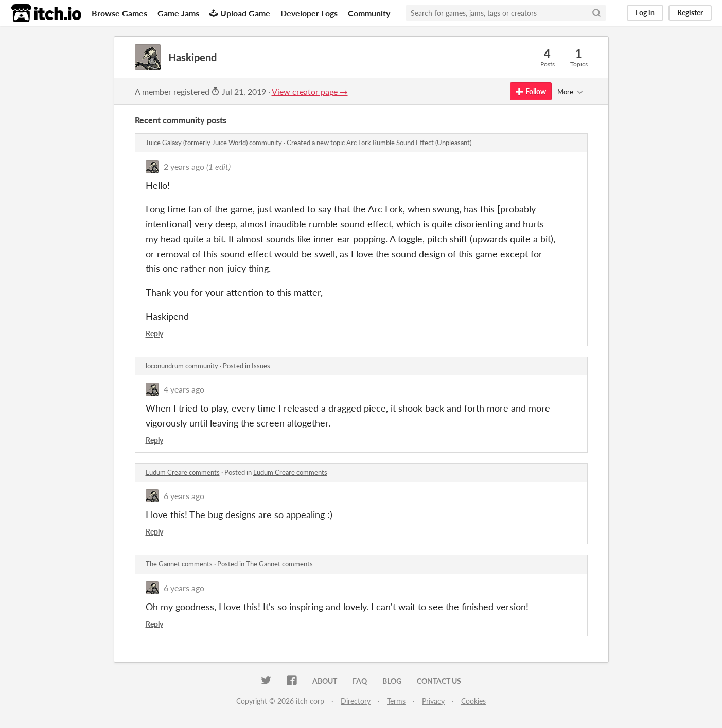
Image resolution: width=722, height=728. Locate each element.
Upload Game (240, 13)
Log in (645, 13)
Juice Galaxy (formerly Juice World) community (214, 143)
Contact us (439, 681)
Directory (356, 701)
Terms (396, 701)
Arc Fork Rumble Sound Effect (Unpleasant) (409, 143)
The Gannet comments (179, 564)
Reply (154, 334)
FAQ (360, 681)
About (325, 681)
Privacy (433, 701)
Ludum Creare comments (183, 472)
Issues (261, 366)
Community (369, 13)
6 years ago (184, 496)
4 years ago (184, 389)
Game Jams (178, 13)
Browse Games (119, 13)
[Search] (596, 13)
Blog (392, 681)
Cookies (473, 701)
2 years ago (184, 166)
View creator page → (310, 91)
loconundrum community (182, 366)
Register (690, 13)
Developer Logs (309, 13)
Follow (531, 91)
